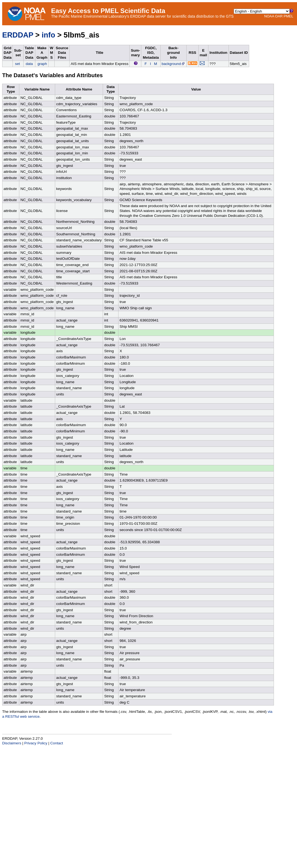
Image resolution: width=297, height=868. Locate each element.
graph (42, 64)
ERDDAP (18, 35)
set (17, 64)
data (29, 64)
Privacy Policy (36, 743)
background (173, 64)
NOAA (269, 16)
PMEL (288, 16)
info (48, 35)
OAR (279, 16)
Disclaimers (12, 743)
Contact (57, 743)
